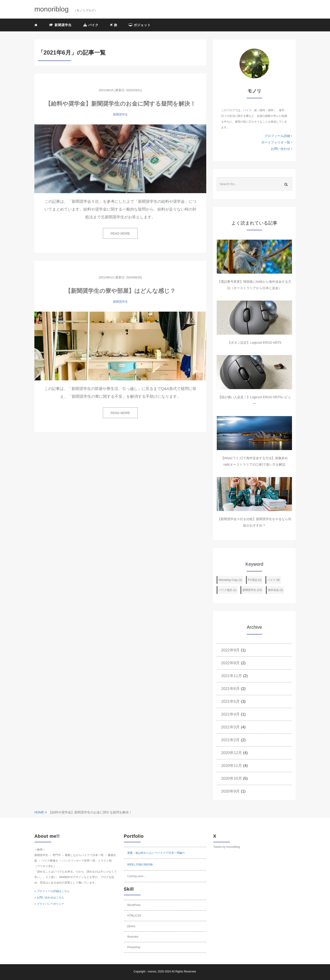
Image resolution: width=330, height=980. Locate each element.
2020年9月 (230, 791)
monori (152, 972)
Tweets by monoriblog (227, 847)
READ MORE (120, 233)
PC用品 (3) (255, 580)
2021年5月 (230, 701)
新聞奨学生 (60, 25)
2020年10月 (232, 778)
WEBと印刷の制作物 (140, 865)
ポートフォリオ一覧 (277, 142)
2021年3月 (230, 727)
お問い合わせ (282, 149)
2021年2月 (230, 740)
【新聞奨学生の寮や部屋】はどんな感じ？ (120, 291)
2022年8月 (230, 663)
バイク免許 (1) (228, 590)
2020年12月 (232, 753)
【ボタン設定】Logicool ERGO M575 (254, 343)
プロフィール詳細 (278, 136)
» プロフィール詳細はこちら (52, 891)
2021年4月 (230, 714)
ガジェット (140, 25)
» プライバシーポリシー (49, 904)
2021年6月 (230, 689)
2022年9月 (230, 650)
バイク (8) (274, 580)
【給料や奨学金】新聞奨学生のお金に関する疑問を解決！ (120, 104)
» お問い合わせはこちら (49, 898)
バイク (91, 25)
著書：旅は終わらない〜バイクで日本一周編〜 (156, 853)
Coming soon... (136, 876)
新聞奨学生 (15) (252, 590)
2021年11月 (232, 676)
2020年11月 (232, 766)
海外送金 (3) (275, 590)
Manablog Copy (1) (230, 580)
